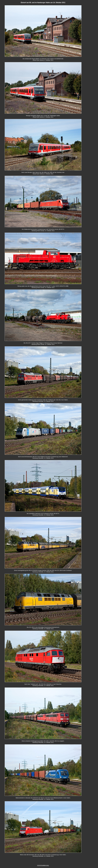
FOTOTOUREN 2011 (43, 865)
